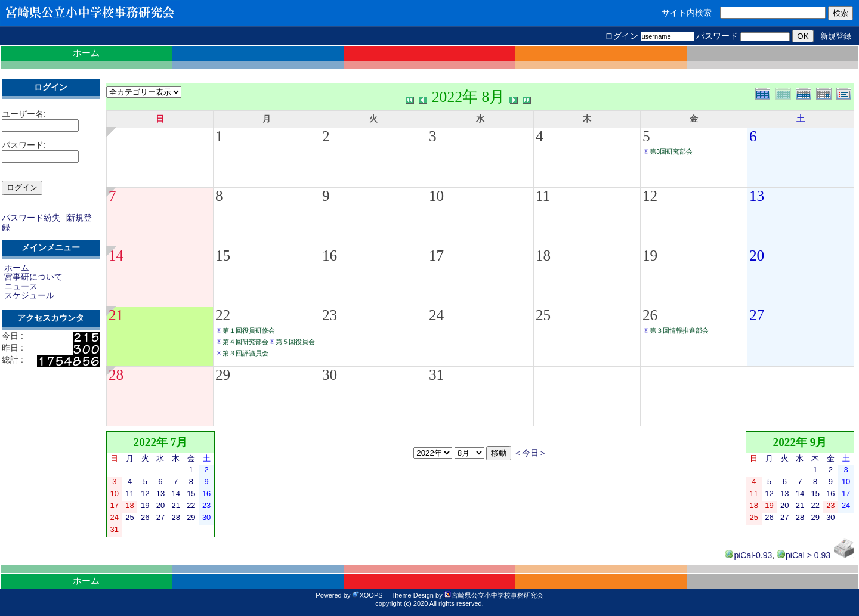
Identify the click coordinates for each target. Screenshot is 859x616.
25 (543, 315)
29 (223, 375)
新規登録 (836, 36)
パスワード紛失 (31, 218)
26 (650, 315)
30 (330, 375)
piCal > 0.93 (804, 555)
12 (650, 196)
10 (436, 196)
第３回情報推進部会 (679, 330)
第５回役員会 (295, 342)
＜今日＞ (530, 453)
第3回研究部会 (671, 151)
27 (757, 315)
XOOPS (367, 595)
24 (436, 315)
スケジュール (29, 295)
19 (650, 256)
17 (436, 256)
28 (116, 375)
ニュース (21, 286)
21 (116, 315)
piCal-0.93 (748, 555)
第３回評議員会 (245, 353)
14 (116, 256)
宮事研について (33, 277)
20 (757, 256)
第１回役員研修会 (249, 330)
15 (223, 256)
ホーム (86, 53)
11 (543, 196)
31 (436, 375)
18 (543, 256)
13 (757, 196)
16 (330, 256)
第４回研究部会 (245, 342)
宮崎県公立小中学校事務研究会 (494, 595)
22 (223, 315)
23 (330, 315)
